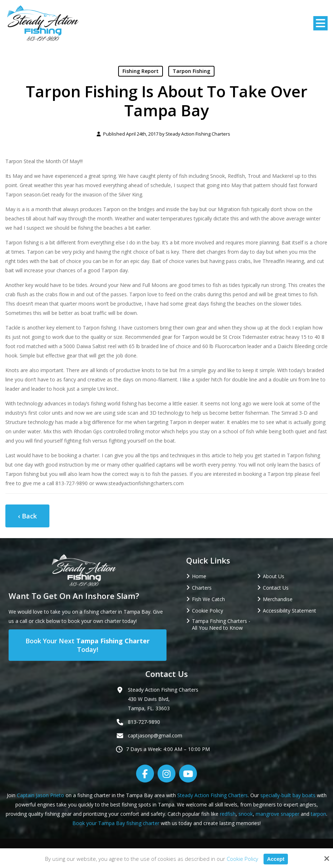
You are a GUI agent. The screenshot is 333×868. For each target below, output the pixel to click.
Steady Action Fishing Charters (198, 134)
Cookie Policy (242, 859)
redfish (228, 814)
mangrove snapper (277, 814)
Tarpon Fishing (191, 71)
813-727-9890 (144, 722)
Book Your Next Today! (88, 645)
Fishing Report (141, 71)
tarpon (318, 814)
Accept (276, 859)
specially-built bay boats (288, 795)
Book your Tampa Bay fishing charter (116, 823)
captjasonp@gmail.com (155, 735)
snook (246, 814)
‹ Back (27, 516)
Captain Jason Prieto (40, 795)
